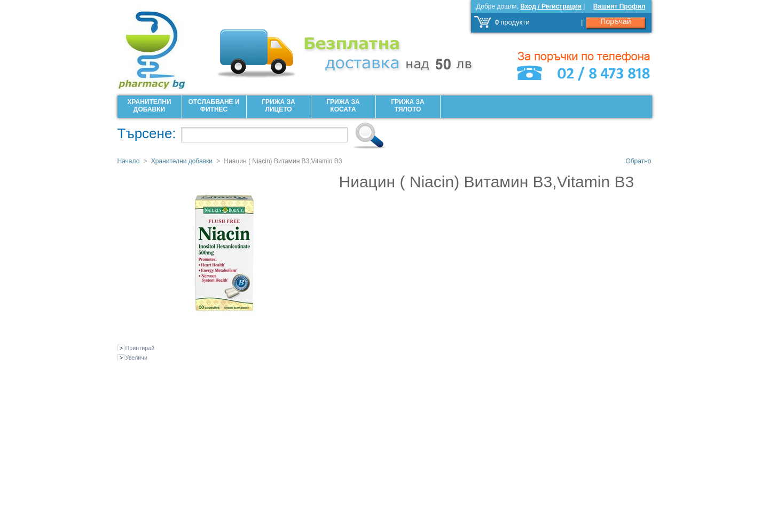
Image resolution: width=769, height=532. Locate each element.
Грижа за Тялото (407, 106)
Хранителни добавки (150, 106)
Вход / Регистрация (551, 6)
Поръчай (615, 21)
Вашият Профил (619, 6)
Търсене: (147, 133)
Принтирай (140, 348)
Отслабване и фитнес (214, 106)
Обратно (638, 161)
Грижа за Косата (343, 106)
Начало (129, 161)
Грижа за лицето (278, 106)
